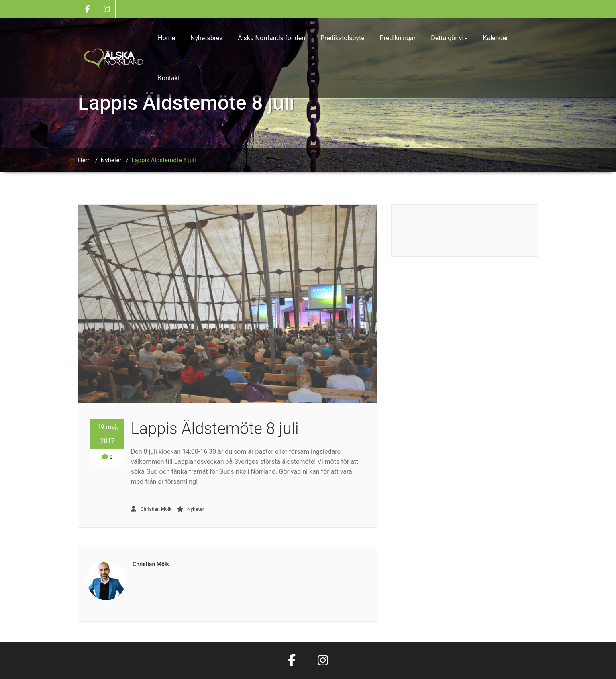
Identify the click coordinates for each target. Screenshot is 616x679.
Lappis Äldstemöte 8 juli (163, 160)
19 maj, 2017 (108, 434)
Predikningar (398, 38)
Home (166, 38)
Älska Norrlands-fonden (271, 38)
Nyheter (111, 160)
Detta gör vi (449, 38)
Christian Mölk (151, 509)
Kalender (495, 38)
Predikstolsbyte (343, 38)
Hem (84, 160)
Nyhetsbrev (206, 38)
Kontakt (169, 78)
